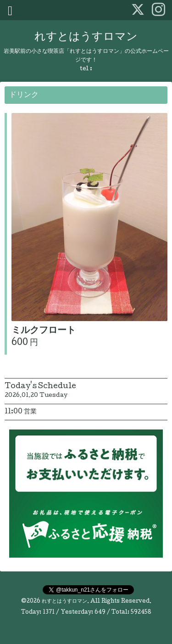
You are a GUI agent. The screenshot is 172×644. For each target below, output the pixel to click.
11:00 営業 (21, 412)
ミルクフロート (44, 331)
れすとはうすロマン (86, 37)
